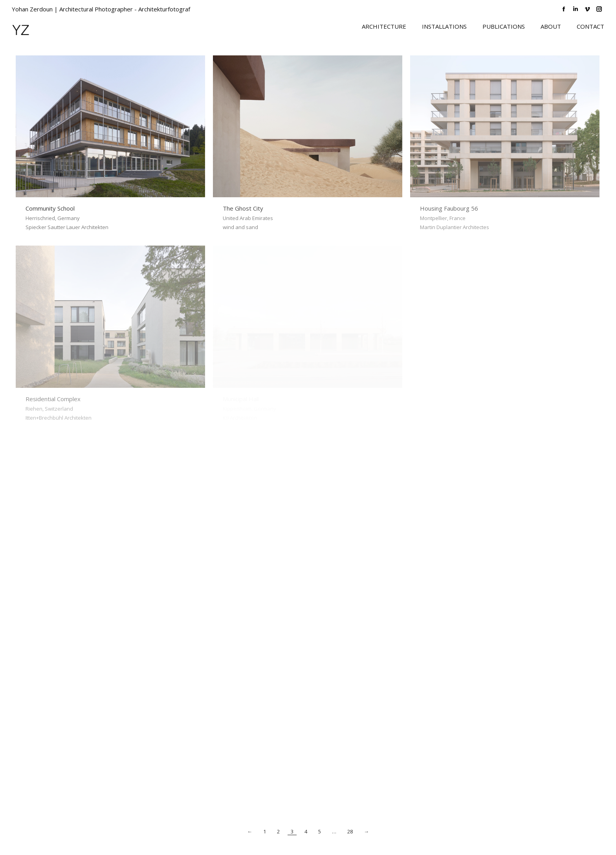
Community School (50, 208)
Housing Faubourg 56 (449, 208)
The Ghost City (243, 208)
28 (350, 832)
